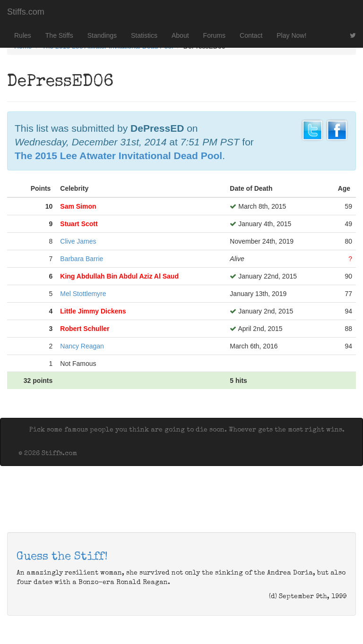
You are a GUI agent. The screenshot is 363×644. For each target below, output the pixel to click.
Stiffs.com (26, 12)
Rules (23, 35)
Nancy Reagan (82, 346)
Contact (251, 35)
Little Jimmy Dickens (93, 311)
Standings (102, 35)
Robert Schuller (85, 329)
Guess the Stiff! (62, 557)
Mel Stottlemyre (83, 294)
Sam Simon (78, 206)
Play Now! (291, 35)
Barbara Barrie (82, 259)
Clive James (78, 241)
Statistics (144, 35)
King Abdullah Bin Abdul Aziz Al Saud (119, 276)
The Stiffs (59, 35)
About (180, 35)
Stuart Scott (79, 224)
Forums (214, 35)
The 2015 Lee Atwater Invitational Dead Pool (118, 156)
